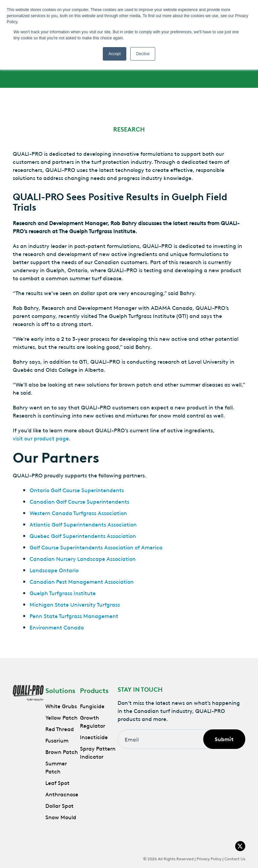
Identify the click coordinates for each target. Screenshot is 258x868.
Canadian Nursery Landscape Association (83, 558)
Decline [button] (143, 54)
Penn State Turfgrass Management (74, 616)
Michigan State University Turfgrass (75, 604)
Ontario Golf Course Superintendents (77, 490)
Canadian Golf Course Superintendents (79, 501)
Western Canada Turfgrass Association (78, 513)
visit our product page (41, 438)
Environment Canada (57, 627)
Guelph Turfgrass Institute (63, 593)
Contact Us (235, 858)
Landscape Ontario (54, 570)
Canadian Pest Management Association (82, 581)
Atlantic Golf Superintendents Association (83, 524)
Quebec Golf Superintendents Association (83, 536)
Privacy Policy (209, 858)
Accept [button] (115, 54)
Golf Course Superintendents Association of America (96, 547)
